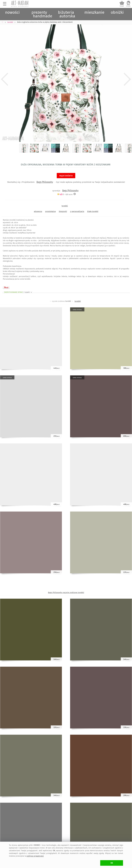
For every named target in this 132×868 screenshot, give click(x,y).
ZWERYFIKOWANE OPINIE (18, 292)
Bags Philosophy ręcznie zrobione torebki (66, 592)
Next (127, 79)
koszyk (122, 6)
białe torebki (93, 211)
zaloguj (128, 6)
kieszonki (63, 211)
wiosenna (38, 211)
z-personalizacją (77, 211)
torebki (65, 206)
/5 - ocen (65, 194)
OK (112, 863)
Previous (5, 79)
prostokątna (50, 211)
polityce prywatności (35, 856)
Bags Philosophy (45, 182)
